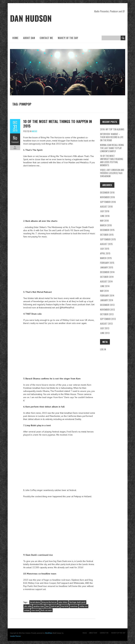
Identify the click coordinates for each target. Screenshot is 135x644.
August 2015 (106, 244)
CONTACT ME (46, 38)
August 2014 (106, 281)
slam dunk (35, 610)
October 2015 (107, 235)
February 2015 (107, 263)
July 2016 (105, 211)
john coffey (28, 606)
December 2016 (107, 192)
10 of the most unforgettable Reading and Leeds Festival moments (112, 160)
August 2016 (106, 206)
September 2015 (108, 239)
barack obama (35, 602)
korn (47, 606)
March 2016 (106, 225)
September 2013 (108, 319)
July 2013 (105, 328)
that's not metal (46, 610)
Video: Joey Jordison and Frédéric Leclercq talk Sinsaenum (112, 173)
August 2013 (106, 323)
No (15, 138)
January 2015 (107, 267)
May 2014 (104, 291)
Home (15, 38)
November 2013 (107, 309)
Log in (103, 349)
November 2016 (107, 197)
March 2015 (106, 258)
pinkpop (27, 610)
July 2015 (105, 249)
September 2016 (108, 202)
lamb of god (55, 606)
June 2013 (105, 333)
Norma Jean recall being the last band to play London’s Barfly (112, 148)
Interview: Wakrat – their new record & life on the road (112, 137)
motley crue (84, 606)
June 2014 (105, 286)
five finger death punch (77, 602)
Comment (15, 142)
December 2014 (107, 272)
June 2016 (105, 216)
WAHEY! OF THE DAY (68, 38)
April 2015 (105, 253)
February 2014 (107, 295)
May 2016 (104, 220)
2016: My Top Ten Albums (112, 129)
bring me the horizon (49, 602)
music (35, 131)
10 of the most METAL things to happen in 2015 (58, 124)
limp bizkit (65, 606)
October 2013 (107, 314)
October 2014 (107, 277)
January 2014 (107, 300)
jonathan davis (39, 606)
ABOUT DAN (29, 38)
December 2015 (107, 230)
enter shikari (63, 602)
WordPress (49, 633)
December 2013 (107, 305)
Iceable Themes (15, 636)
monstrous (74, 606)
